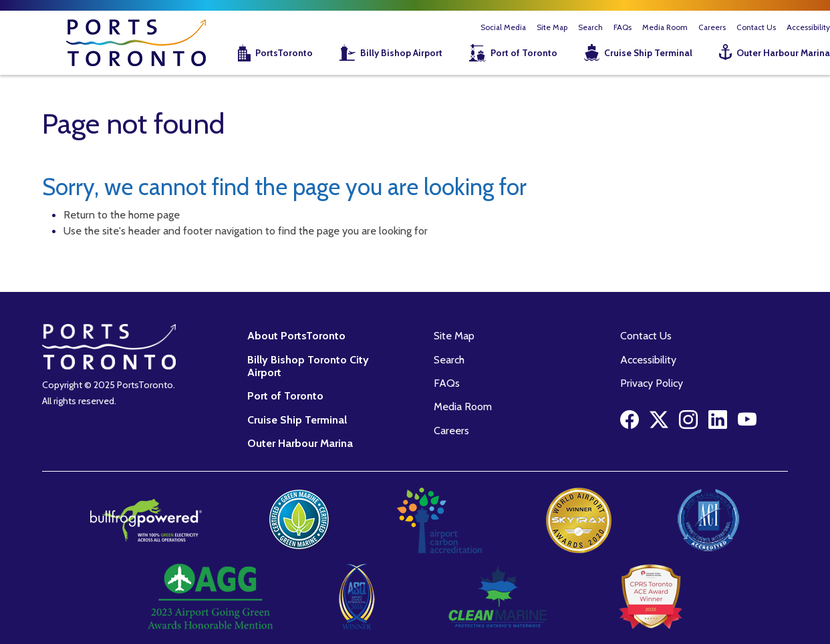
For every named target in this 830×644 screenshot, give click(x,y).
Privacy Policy (652, 383)
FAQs (622, 27)
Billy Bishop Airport (401, 53)
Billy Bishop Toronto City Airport (308, 366)
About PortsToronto (296, 335)
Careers (712, 27)
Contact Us (756, 27)
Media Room (665, 27)
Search (590, 27)
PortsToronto (284, 53)
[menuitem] (267, 54)
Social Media (503, 27)
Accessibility (648, 359)
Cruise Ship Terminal (648, 53)
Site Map (552, 27)
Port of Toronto (524, 53)
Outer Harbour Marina (300, 443)
